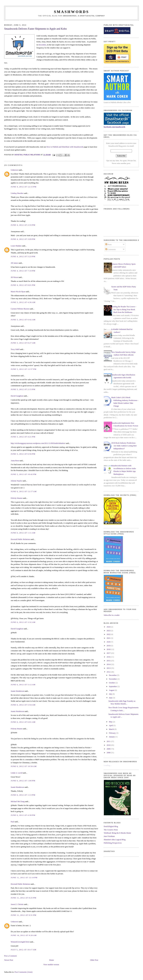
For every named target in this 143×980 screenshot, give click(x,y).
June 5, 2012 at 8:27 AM (23, 343)
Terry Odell (15, 349)
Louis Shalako (16, 246)
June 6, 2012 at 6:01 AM (23, 722)
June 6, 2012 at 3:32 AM (23, 622)
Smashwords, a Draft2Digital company (84, 16)
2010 (109, 745)
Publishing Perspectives (113, 843)
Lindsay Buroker (17, 193)
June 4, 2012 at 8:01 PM (23, 285)
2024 (109, 627)
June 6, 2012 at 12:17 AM (24, 491)
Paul (12, 822)
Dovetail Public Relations (20, 539)
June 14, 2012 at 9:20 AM (24, 935)
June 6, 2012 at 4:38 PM (23, 815)
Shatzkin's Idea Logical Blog (115, 840)
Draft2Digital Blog (111, 826)
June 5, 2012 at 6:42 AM (23, 320)
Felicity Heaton (17, 498)
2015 (109, 661)
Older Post (94, 960)
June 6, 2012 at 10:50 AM (24, 766)
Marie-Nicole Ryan (18, 292)
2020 (109, 642)
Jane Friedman (109, 836)
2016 (109, 657)
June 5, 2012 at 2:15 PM (23, 389)
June (111, 698)
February (112, 733)
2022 (109, 634)
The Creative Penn (111, 830)
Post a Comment (10, 956)
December (42, 45)
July (111, 694)
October (112, 683)
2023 (109, 631)
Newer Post (9, 960)
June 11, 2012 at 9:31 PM (23, 915)
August (112, 690)
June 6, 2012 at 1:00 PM (23, 781)
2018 (109, 649)
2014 (109, 664)
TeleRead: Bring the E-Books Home (117, 833)
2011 (109, 741)
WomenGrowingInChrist (20, 942)
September (113, 686)
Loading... (108, 765)
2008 (109, 753)
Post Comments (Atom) (24, 972)
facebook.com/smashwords (114, 127)
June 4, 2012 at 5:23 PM (23, 256)
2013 (109, 668)
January (112, 737)
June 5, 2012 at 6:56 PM (23, 454)
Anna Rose (15, 461)
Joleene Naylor (16, 481)
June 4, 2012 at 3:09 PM (23, 239)
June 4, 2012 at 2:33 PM (23, 225)
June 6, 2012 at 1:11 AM (23, 533)
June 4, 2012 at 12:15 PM (24, 187)
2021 (109, 638)
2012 (109, 672)
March (112, 729)
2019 (109, 646)
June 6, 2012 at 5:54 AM (23, 705)
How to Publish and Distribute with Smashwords (65, 147)
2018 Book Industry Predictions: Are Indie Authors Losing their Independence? (124, 446)
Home (52, 960)
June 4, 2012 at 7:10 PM (23, 271)
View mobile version (51, 964)
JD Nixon (14, 277)
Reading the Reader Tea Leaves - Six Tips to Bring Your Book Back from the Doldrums (124, 309)
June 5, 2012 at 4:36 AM (23, 302)
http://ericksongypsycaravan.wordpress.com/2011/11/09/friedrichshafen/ (38, 443)
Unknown (14, 170)
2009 (109, 749)
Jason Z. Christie (17, 904)
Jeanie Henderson (17, 691)
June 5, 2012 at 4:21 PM (23, 437)
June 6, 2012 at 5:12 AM (23, 685)
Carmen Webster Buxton (20, 309)
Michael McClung (18, 801)
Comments (111, 249)
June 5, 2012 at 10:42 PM (24, 474)
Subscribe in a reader (112, 615)
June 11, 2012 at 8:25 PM (23, 898)
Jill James (14, 263)
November (113, 679)
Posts (108, 244)
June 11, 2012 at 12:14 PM (24, 878)
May (111, 722)
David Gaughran (17, 396)
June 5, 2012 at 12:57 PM (24, 369)
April (111, 725)
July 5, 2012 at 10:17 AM (23, 950)
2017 (109, 653)
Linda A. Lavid (16, 773)
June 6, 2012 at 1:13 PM (23, 795)
